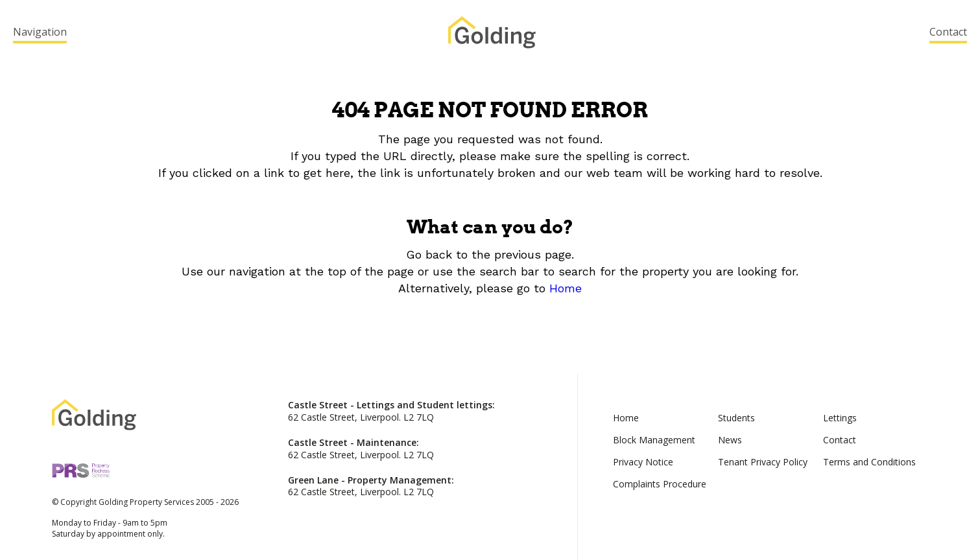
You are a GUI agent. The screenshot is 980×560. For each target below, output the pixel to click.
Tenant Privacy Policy (763, 462)
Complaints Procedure (660, 484)
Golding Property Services (492, 32)
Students (736, 418)
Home (566, 288)
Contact (948, 32)
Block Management (654, 440)
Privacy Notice (643, 462)
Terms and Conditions (869, 462)
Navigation (40, 32)
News (730, 440)
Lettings (840, 418)
